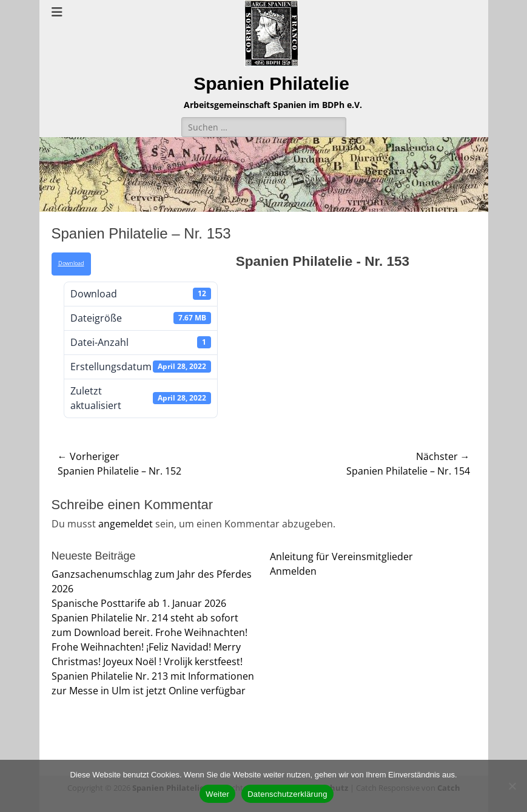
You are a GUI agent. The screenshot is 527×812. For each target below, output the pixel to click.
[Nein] (512, 786)
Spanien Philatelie (271, 83)
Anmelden (293, 571)
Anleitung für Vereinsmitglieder (341, 557)
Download (71, 263)
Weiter (217, 794)
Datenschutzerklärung (287, 794)
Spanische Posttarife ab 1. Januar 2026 (139, 603)
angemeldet (126, 524)
